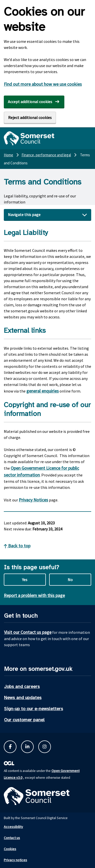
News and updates (23, 698)
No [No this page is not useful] (70, 580)
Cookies (10, 849)
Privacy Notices (33, 500)
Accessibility (13, 827)
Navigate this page (24, 215)
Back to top (17, 546)
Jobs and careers (22, 686)
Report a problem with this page (34, 595)
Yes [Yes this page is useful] (25, 580)
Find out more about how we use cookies (43, 84)
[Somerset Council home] (29, 138)
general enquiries (43, 391)
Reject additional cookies (30, 117)
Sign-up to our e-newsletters (34, 709)
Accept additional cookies (30, 102)
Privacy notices (15, 860)
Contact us (12, 838)
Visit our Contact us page (28, 632)
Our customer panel (24, 720)
